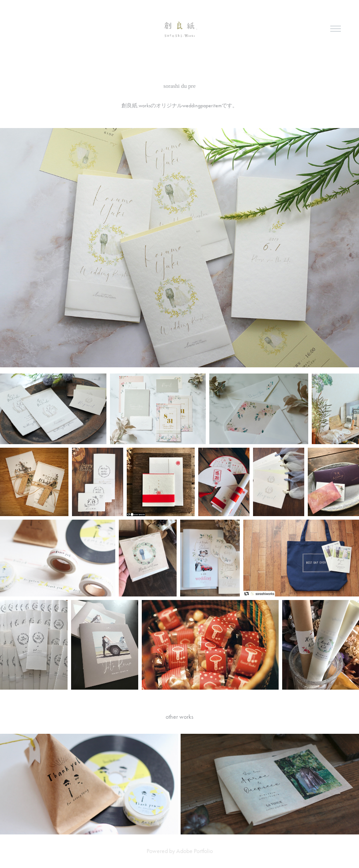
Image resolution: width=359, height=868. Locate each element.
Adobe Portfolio (195, 851)
